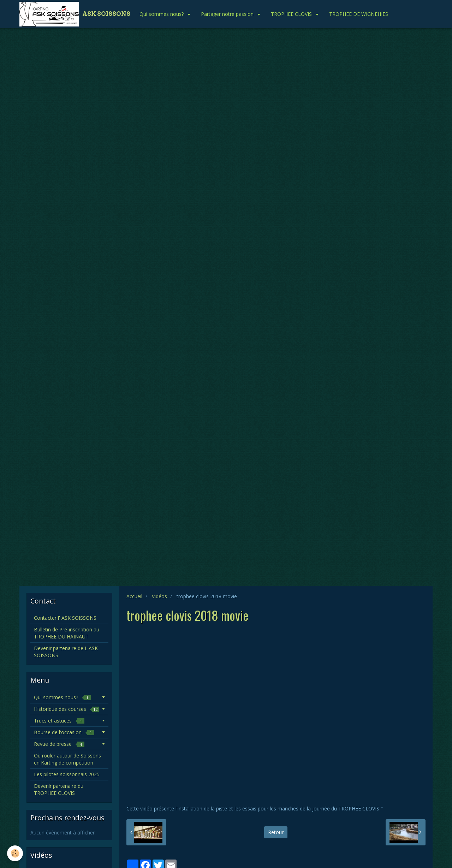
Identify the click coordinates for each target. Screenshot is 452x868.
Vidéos (159, 596)
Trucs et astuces (59, 721)
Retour (276, 832)
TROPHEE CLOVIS (292, 14)
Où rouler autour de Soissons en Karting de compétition (67, 759)
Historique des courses (66, 709)
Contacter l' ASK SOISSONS (65, 618)
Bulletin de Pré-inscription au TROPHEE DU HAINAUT (67, 633)
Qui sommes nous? (162, 14)
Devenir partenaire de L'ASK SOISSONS (66, 652)
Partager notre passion (228, 14)
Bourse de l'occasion (64, 732)
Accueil (134, 596)
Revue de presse (59, 744)
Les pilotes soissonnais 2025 (67, 774)
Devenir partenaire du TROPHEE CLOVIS (59, 789)
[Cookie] (15, 853)
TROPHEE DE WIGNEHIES (359, 14)
